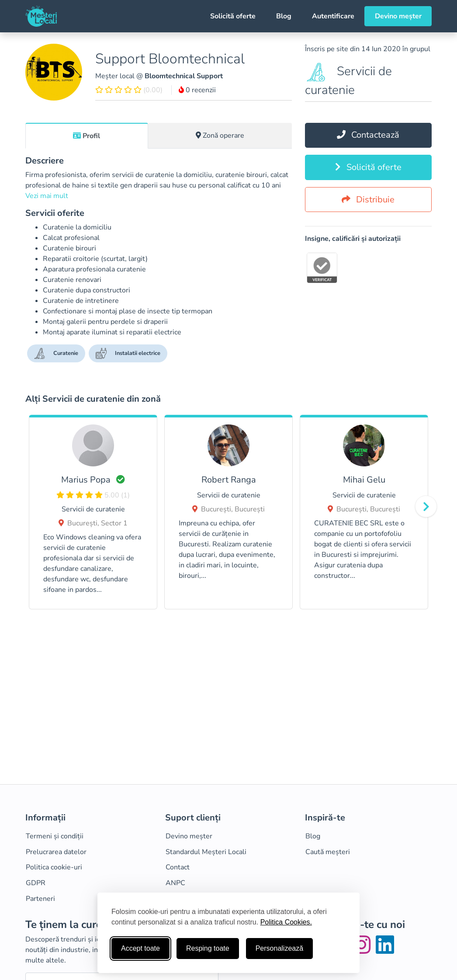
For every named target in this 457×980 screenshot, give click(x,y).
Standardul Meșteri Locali (206, 852)
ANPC (175, 883)
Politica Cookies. (286, 922)
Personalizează (279, 948)
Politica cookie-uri (54, 867)
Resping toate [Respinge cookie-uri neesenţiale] (208, 948)
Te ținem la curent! (70, 925)
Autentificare (333, 16)
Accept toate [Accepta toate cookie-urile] (140, 948)
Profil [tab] (87, 136)
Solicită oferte (233, 16)
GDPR (36, 883)
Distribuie (368, 200)
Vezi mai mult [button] (47, 196)
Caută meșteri (328, 852)
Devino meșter (398, 16)
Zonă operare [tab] (220, 136)
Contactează (368, 135)
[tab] (87, 136)
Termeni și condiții (55, 836)
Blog (284, 16)
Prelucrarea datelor (56, 852)
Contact (178, 867)
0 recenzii (197, 90)
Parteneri (40, 899)
